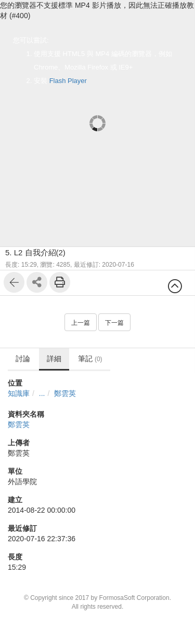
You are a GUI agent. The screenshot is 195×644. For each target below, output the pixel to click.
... (42, 393)
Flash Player (68, 81)
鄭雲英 (65, 393)
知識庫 (19, 393)
